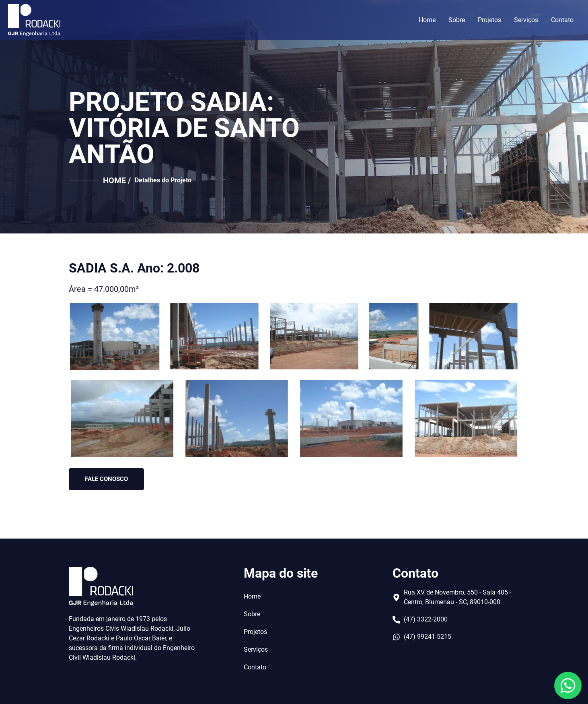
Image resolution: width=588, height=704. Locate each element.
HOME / (117, 180)
